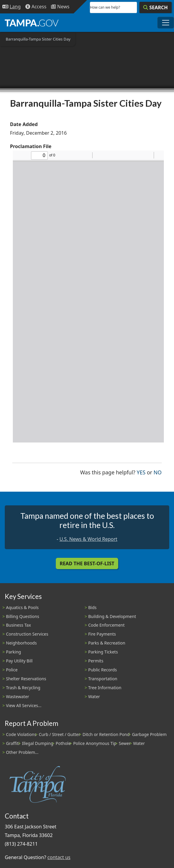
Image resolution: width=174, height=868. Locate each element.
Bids (93, 607)
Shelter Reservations (26, 679)
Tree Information (105, 688)
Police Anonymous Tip (95, 743)
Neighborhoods (21, 643)
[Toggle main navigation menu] (166, 23)
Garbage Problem (149, 734)
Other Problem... (22, 752)
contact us (59, 857)
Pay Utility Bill (19, 661)
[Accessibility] (36, 7)
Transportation (103, 679)
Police (12, 670)
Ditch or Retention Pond (106, 734)
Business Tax (19, 625)
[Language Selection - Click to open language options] (11, 7)
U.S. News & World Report (88, 539)
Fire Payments (102, 634)
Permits (96, 661)
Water (94, 697)
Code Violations (21, 734)
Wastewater (18, 697)
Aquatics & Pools (22, 607)
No (157, 472)
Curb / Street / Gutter (60, 734)
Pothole (63, 743)
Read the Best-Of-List (87, 563)
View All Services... (24, 705)
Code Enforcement (107, 625)
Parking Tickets (103, 652)
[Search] (155, 7)
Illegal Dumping (37, 743)
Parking (13, 652)
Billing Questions (23, 616)
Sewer (125, 743)
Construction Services (27, 634)
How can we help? (105, 7)
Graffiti (13, 743)
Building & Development (112, 616)
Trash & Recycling (23, 688)
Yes (141, 472)
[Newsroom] (60, 7)
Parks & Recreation (107, 643)
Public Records (103, 670)
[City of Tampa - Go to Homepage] (32, 23)
